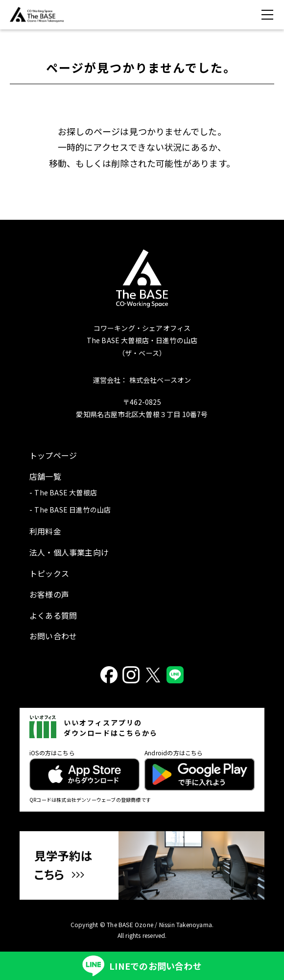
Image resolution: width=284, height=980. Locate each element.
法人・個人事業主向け (69, 552)
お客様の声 (49, 594)
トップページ (53, 455)
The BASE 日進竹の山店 (72, 510)
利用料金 (45, 531)
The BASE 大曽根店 (66, 492)
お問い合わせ (53, 636)
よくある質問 (53, 615)
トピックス (49, 573)
